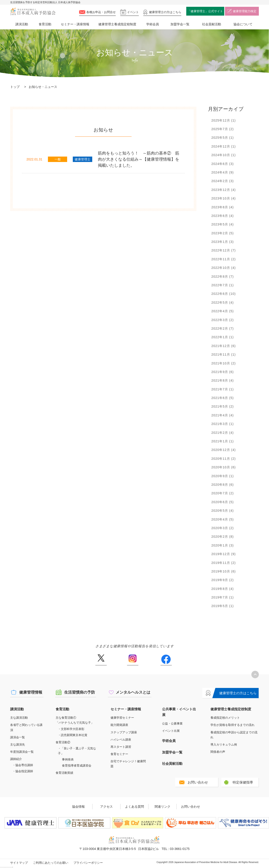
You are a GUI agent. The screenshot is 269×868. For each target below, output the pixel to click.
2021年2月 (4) (223, 433)
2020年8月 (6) (223, 485)
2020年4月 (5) (223, 519)
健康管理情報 (31, 692)
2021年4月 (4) (223, 415)
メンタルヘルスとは (133, 692)
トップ (15, 87)
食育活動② (63, 742)
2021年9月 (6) (223, 372)
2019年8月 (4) (223, 589)
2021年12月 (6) (224, 346)
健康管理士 (165, 12)
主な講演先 (18, 745)
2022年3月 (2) (223, 320)
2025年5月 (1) (223, 138)
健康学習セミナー (122, 718)
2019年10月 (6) (224, 571)
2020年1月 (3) (223, 545)
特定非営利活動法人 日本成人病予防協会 (33, 12)
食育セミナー (119, 754)
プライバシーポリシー (88, 863)
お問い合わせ (198, 782)
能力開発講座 (119, 725)
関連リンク (163, 807)
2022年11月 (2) (224, 259)
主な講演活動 (19, 718)
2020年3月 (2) (223, 528)
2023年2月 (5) (223, 233)
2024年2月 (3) (223, 181)
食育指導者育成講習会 (77, 766)
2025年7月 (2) (223, 129)
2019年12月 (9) (224, 554)
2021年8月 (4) (223, 380)
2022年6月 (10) (224, 294)
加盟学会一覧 (180, 24)
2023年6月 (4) (223, 216)
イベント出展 (171, 731)
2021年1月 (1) (223, 441)
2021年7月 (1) (223, 389)
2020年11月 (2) (224, 459)
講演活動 (22, 24)
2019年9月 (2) (223, 580)
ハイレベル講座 (121, 740)
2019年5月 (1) (223, 606)
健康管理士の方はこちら (238, 693)
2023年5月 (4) (223, 224)
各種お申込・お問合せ (101, 12)
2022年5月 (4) (223, 303)
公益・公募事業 (172, 724)
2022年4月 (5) (223, 311)
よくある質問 (134, 807)
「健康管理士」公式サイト (205, 11)
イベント (133, 12)
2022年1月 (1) (223, 337)
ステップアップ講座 (124, 732)
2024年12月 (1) (224, 146)
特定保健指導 (243, 782)
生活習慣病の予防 (80, 692)
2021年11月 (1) (224, 354)
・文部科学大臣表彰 (71, 729)
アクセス (106, 807)
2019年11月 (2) (224, 563)
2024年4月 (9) (223, 172)
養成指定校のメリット (225, 718)
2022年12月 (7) (224, 250)
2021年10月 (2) (224, 363)
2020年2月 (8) (223, 537)
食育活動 (45, 24)
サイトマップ (19, 863)
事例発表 (68, 759)
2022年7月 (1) (223, 285)
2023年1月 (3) (223, 242)
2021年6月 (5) (223, 398)
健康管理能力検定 (245, 11)
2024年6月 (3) (223, 164)
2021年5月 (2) (223, 406)
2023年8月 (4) (223, 207)
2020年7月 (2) (223, 493)
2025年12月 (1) (224, 120)
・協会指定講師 (23, 771)
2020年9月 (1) (223, 476)
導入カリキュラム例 (224, 745)
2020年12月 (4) (224, 450)
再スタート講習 (121, 747)
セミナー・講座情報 (75, 24)
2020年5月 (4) (223, 511)
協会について (243, 24)
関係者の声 (218, 752)
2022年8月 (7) (223, 277)
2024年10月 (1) (224, 155)
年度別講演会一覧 (22, 752)
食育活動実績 (64, 773)
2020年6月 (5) (223, 502)
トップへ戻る (255, 674)
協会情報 (78, 807)
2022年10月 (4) (224, 268)
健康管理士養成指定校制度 (117, 24)
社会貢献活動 (212, 24)
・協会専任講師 (23, 765)
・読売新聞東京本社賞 (73, 735)
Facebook (166, 660)
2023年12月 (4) (224, 190)
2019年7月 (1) (223, 597)
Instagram (133, 660)
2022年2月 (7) (223, 328)
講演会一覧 (18, 737)
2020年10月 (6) (224, 467)
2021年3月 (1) (223, 424)
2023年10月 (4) (224, 198)
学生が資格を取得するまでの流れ (232, 725)
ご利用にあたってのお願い (51, 863)
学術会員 (153, 24)
